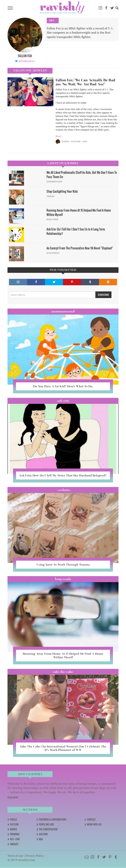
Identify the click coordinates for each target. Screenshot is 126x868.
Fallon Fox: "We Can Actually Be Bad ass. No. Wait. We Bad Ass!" (85, 82)
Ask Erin (63, 401)
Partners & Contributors (53, 820)
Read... (59, 136)
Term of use (15, 856)
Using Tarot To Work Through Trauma (63, 565)
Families (14, 844)
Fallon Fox (65, 142)
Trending (15, 834)
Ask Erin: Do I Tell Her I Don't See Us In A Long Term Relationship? (76, 231)
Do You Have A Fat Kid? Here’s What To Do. (63, 386)
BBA (41, 839)
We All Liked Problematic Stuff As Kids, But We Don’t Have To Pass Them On (82, 175)
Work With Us (94, 824)
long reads (63, 579)
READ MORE (13, 797)
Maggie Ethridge (52, 219)
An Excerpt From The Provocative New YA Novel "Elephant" (80, 248)
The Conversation (48, 829)
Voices (13, 820)
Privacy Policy (35, 856)
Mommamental (63, 311)
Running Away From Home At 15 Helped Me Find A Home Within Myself (79, 212)
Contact (91, 820)
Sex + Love (15, 839)
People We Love (46, 824)
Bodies (13, 829)
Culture (14, 824)
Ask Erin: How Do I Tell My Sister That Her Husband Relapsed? (63, 475)
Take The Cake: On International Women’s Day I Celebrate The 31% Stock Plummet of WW (63, 748)
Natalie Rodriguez (53, 253)
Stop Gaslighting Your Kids (62, 191)
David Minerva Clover (54, 182)
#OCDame (63, 490)
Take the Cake (63, 672)
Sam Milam (50, 196)
